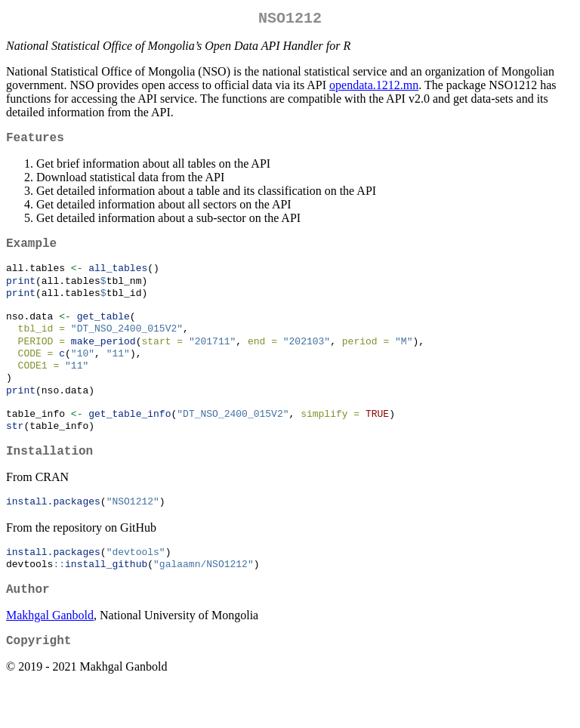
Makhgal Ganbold (50, 654)
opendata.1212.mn (374, 88)
